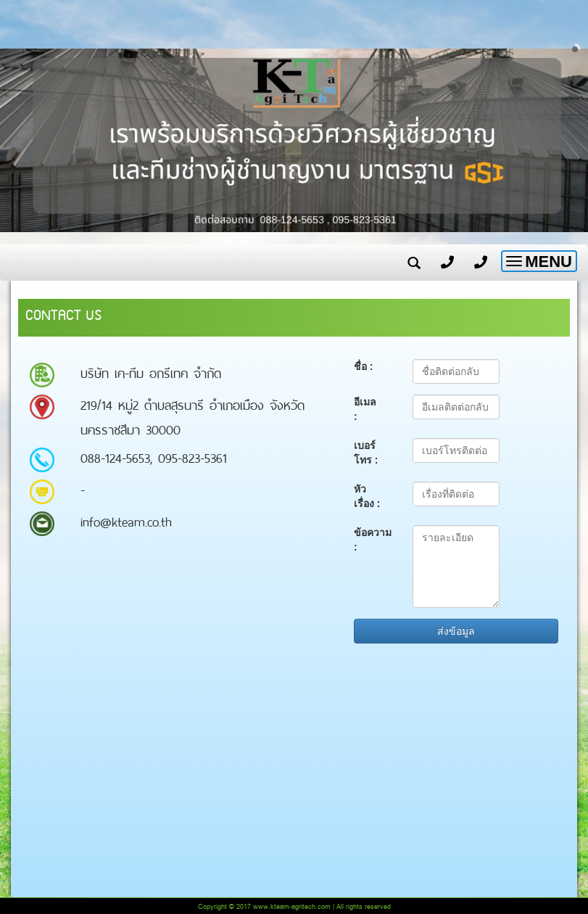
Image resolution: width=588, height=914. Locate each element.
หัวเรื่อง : (367, 496)
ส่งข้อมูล (456, 631)
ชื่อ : (364, 366)
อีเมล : (365, 409)
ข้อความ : (373, 540)
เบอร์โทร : (366, 453)
